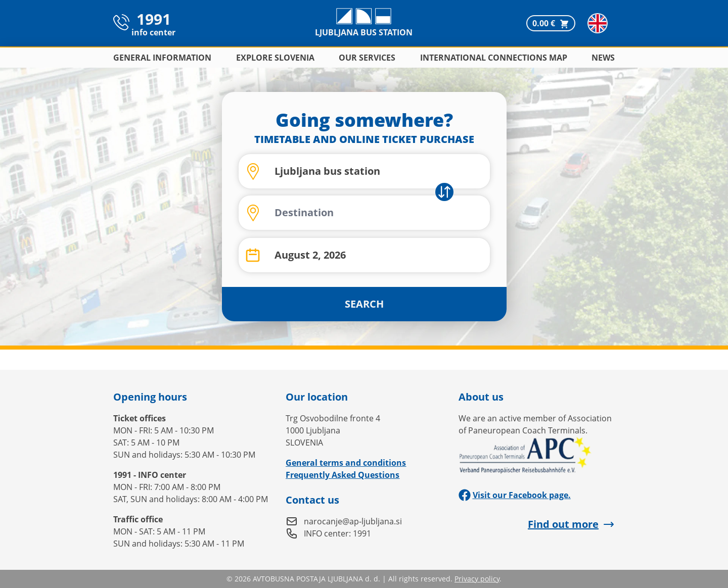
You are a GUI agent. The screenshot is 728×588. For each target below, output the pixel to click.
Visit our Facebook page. (515, 495)
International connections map (494, 58)
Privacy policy (477, 579)
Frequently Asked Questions (343, 475)
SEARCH (364, 304)
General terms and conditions (346, 463)
